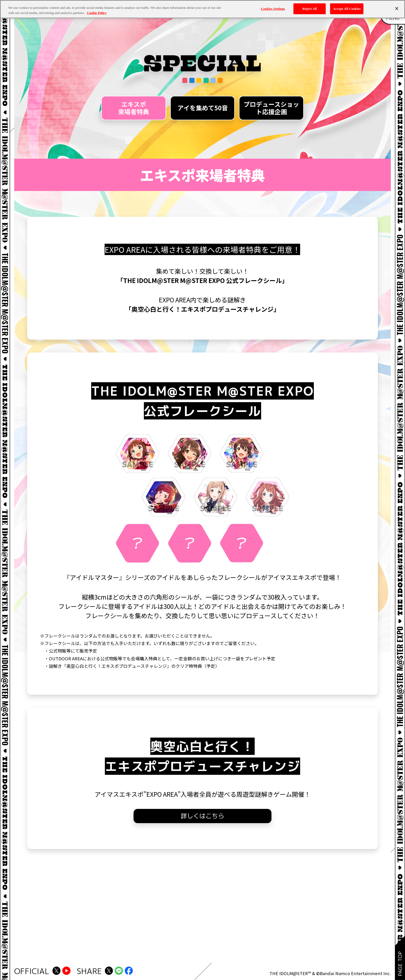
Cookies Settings (273, 9)
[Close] (397, 9)
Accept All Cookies (347, 9)
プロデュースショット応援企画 (271, 108)
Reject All (310, 9)
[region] (202, 9)
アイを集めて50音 (203, 108)
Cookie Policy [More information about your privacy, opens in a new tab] (97, 13)
